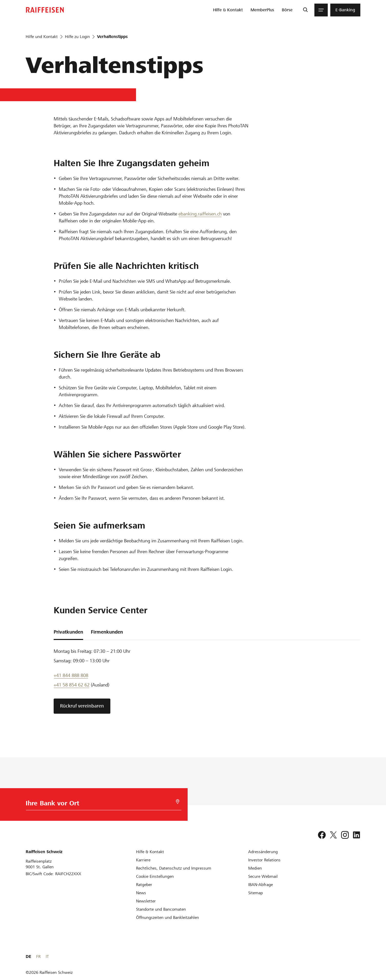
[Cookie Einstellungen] (155, 876)
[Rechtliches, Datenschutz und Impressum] (174, 868)
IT (359, 957)
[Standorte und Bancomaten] (161, 909)
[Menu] (321, 10)
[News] (141, 893)
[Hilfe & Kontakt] (150, 852)
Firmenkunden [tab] (107, 632)
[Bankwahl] (102, 804)
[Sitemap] (255, 893)
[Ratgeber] (144, 885)
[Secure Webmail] (263, 876)
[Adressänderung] (263, 852)
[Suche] (305, 10)
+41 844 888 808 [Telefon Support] (71, 675)
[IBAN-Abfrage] (260, 885)
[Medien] (255, 868)
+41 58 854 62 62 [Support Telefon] (72, 685)
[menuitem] (228, 10)
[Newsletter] (146, 901)
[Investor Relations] (264, 860)
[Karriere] (143, 860)
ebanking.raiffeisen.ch (200, 214)
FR (350, 957)
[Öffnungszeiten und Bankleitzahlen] (167, 917)
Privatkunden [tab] (68, 632)
